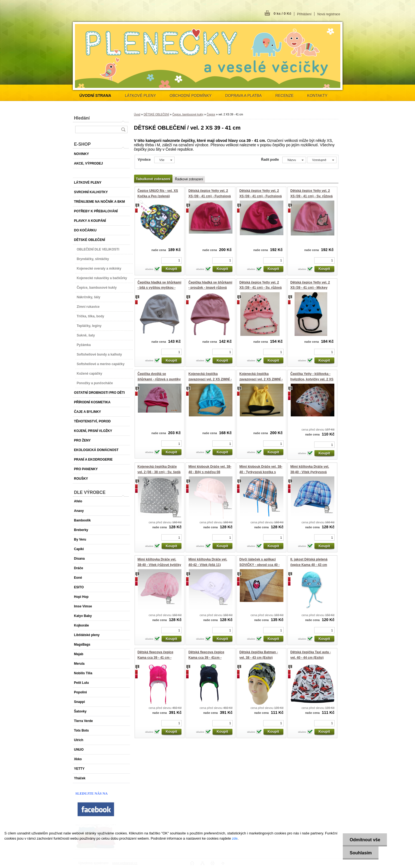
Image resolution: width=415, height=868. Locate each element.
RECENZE (284, 96)
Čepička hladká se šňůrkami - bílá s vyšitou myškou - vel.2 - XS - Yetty (160, 288)
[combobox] (294, 160)
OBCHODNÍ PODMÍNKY (191, 96)
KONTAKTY (317, 96)
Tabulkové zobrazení (153, 179)
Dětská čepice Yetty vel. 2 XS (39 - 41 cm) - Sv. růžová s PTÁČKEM (312, 196)
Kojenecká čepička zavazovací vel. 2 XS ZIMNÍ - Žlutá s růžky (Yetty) (261, 379)
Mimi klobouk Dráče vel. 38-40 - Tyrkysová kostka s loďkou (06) (261, 472)
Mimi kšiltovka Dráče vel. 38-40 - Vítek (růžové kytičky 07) (159, 565)
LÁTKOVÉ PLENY (140, 96)
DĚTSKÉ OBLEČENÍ (156, 114)
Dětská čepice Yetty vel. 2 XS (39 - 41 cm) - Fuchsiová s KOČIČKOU (210, 196)
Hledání (82, 118)
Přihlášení (304, 14)
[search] (123, 129)
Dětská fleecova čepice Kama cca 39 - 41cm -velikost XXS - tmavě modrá (210, 657)
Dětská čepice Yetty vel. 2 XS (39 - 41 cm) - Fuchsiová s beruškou (261, 196)
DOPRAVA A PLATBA (244, 96)
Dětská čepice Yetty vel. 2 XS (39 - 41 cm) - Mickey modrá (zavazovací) (310, 288)
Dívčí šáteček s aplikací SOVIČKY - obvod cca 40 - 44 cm (260, 565)
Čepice (211, 114)
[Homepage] (96, 96)
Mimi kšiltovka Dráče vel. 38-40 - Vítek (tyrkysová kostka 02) (310, 472)
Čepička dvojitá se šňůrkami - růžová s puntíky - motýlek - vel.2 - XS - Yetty (159, 379)
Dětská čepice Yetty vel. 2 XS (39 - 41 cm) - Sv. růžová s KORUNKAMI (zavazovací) (261, 288)
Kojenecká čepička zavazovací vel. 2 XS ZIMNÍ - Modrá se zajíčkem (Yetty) (210, 379)
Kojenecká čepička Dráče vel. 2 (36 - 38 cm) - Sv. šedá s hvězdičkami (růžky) (159, 472)
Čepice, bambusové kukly (188, 114)
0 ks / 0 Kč (282, 14)
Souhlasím (361, 853)
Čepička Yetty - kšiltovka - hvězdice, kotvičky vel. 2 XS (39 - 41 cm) (312, 379)
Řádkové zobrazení (189, 179)
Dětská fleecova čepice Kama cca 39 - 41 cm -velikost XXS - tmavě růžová (159, 657)
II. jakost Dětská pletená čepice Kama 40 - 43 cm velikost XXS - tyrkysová (309, 565)
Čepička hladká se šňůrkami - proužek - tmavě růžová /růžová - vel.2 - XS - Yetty (210, 288)
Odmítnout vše (365, 840)
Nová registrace (329, 14)
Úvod (137, 114)
